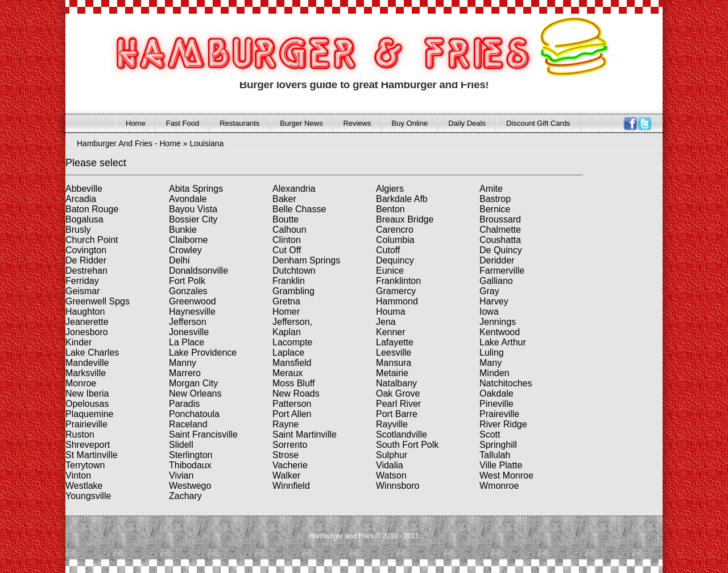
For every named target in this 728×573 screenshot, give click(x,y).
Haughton (85, 312)
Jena (386, 322)
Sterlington (191, 455)
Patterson (292, 404)
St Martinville (92, 455)
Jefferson (188, 322)
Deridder (497, 260)
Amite (491, 189)
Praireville (499, 414)
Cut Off (287, 250)
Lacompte (292, 342)
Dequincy (395, 260)
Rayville (392, 424)
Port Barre (397, 414)
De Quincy (501, 250)
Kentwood (500, 332)
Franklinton (398, 281)
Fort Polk (187, 281)
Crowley (185, 250)
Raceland (188, 424)
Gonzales (188, 291)
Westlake (84, 486)
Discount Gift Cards (538, 123)
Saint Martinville (305, 434)
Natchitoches (506, 383)
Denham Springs (306, 260)
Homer (286, 312)
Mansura (394, 363)
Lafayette (395, 342)
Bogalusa (84, 219)
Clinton (287, 240)
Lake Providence (203, 353)
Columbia (395, 240)
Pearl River (398, 404)
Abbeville (84, 189)
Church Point (92, 240)
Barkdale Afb (402, 199)
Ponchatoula (194, 414)
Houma (391, 312)
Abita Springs (196, 189)
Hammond (397, 301)
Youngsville (88, 496)
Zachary (185, 496)
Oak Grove (398, 393)
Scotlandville (402, 434)
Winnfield (291, 486)
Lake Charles (92, 353)
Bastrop (495, 199)
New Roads (296, 393)
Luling (492, 353)
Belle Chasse (299, 209)
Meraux (288, 373)
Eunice (390, 271)
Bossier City (193, 219)
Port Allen (292, 414)
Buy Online (410, 123)
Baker (284, 199)
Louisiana (206, 143)
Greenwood (193, 301)
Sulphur (392, 455)
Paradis (184, 404)
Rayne (286, 424)
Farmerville (502, 271)
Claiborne (188, 240)
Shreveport (88, 445)
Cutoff (388, 250)
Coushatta (500, 240)
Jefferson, (292, 322)
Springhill (498, 445)
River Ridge (503, 424)
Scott (490, 434)
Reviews (357, 123)
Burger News (301, 123)
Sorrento (290, 445)
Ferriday (82, 281)
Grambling (293, 291)
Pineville (497, 404)
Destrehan (86, 271)
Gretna (286, 301)
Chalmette (500, 230)
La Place (187, 342)
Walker (286, 475)
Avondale (188, 199)
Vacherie (290, 465)
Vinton (78, 475)
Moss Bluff (293, 383)
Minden (494, 373)
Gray (489, 291)
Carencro (395, 230)
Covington (86, 250)
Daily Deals (467, 123)
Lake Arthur (503, 342)
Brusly (78, 230)
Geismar (82, 291)
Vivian (181, 475)
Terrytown (85, 465)
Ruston (80, 434)
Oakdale (497, 393)
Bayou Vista (193, 209)
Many (491, 363)
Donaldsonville (198, 271)
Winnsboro (398, 486)
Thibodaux (190, 465)
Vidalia (390, 465)
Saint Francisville (203, 434)
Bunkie (183, 230)
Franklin (289, 281)
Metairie (392, 373)
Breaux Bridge (405, 219)
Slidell (181, 445)
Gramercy (396, 291)
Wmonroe (499, 486)
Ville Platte (501, 465)
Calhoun (289, 230)
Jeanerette (87, 322)
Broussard (500, 219)
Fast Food (183, 123)
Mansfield (292, 363)
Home (136, 123)
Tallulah (495, 455)
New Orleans (195, 393)
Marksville (86, 373)
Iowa (489, 312)
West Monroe (506, 475)
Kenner (391, 332)
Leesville (394, 353)
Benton (390, 209)
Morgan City (193, 383)
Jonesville (189, 332)
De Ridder (86, 260)
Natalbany (396, 383)
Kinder (78, 342)
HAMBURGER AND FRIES (321, 50)
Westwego (190, 486)
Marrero (185, 373)
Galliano (496, 281)
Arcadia (81, 199)
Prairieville (86, 424)
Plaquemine (90, 414)
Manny (183, 363)
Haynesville (192, 312)
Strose (286, 455)
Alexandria (294, 189)
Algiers (390, 189)
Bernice (495, 209)
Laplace (288, 353)
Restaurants (239, 123)
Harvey (494, 301)
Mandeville (87, 363)
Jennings (498, 322)
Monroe (81, 383)
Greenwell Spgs (98, 301)
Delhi (179, 260)
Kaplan (287, 332)
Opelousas (87, 404)
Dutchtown (294, 271)
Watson (391, 475)
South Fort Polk (407, 445)
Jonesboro (87, 332)
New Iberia (87, 393)
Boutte (286, 219)
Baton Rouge (92, 209)
